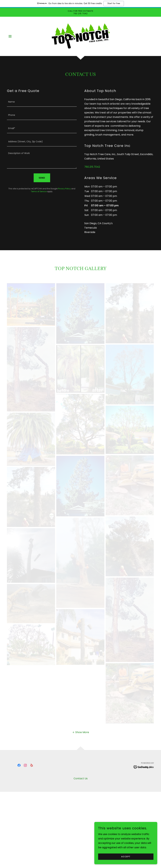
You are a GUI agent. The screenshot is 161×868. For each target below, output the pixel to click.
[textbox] (42, 102)
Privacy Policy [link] (64, 189)
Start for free (114, 3)
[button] (10, 36)
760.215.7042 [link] (92, 167)
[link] (80, 36)
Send (42, 178)
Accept (126, 857)
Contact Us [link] (81, 778)
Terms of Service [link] (39, 191)
